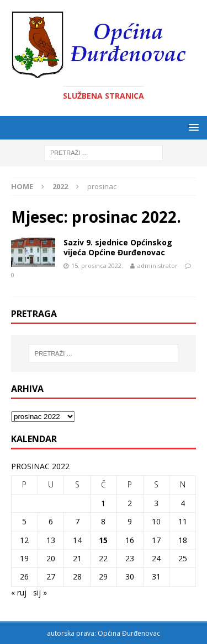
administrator (158, 265)
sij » (40, 592)
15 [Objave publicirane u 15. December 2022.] (103, 540)
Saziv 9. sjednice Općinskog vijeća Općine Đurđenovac (118, 247)
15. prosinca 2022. (97, 265)
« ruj (19, 592)
